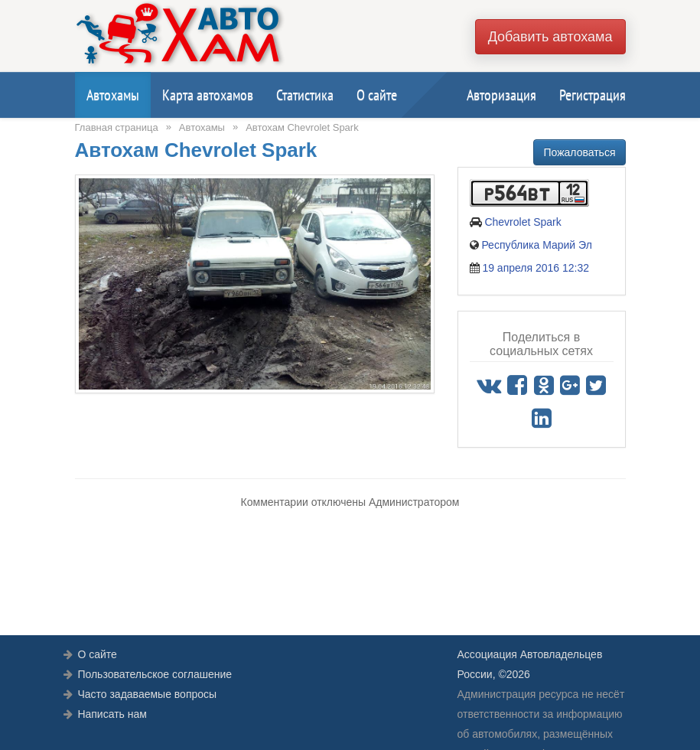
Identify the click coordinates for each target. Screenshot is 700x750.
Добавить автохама (550, 37)
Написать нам (112, 714)
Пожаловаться (579, 152)
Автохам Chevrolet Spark (302, 127)
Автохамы (113, 95)
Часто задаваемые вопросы (147, 694)
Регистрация (593, 95)
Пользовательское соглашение (155, 674)
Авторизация (501, 95)
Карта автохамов (208, 95)
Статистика (305, 95)
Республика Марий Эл (536, 245)
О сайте (377, 95)
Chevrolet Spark (523, 222)
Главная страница (117, 127)
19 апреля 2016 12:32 (536, 268)
